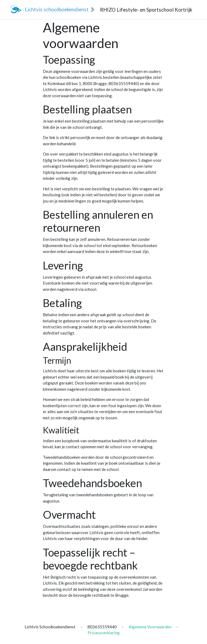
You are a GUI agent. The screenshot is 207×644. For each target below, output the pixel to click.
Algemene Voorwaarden (150, 627)
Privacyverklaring (104, 633)
